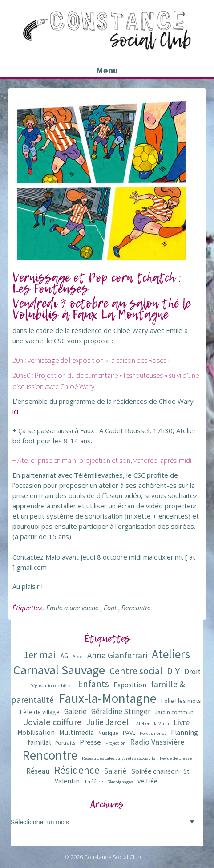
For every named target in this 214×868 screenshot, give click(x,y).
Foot (110, 608)
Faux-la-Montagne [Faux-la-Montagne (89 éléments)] (107, 698)
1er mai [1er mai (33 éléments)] (40, 655)
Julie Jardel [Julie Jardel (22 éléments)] (108, 722)
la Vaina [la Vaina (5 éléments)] (162, 724)
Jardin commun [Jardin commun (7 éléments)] (174, 712)
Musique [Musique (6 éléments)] (108, 733)
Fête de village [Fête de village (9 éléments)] (40, 712)
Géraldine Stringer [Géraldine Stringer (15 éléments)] (121, 711)
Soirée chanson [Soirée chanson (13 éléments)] (155, 771)
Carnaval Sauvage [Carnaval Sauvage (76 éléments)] (59, 670)
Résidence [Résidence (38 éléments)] (77, 770)
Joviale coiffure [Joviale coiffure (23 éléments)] (53, 722)
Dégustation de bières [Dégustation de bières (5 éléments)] (52, 686)
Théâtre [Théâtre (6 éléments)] (94, 781)
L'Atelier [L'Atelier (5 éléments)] (141, 724)
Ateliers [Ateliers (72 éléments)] (171, 654)
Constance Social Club (113, 857)
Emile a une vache (73, 608)
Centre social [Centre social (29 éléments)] (136, 671)
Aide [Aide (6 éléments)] (78, 656)
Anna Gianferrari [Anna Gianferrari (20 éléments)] (117, 655)
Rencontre (136, 608)
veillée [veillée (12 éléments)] (147, 781)
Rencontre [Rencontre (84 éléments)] (50, 755)
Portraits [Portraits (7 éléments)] (65, 743)
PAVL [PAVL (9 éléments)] (129, 733)
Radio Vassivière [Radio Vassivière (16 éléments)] (157, 742)
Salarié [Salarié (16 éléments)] (115, 771)
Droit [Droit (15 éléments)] (192, 672)
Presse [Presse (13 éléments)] (90, 742)
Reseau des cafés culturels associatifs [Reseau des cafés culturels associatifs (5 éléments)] (119, 758)
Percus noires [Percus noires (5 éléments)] (153, 733)
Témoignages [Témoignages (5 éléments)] (120, 782)
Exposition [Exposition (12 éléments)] (130, 685)
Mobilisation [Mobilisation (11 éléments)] (36, 732)
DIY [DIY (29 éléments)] (173, 671)
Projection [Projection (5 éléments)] (115, 743)
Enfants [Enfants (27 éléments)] (93, 684)
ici (15, 411)
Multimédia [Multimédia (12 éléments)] (77, 732)
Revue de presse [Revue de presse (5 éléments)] (176, 758)
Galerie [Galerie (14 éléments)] (75, 711)
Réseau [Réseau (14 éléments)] (38, 771)
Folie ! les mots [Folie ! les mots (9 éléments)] (181, 701)
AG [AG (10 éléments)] (64, 656)
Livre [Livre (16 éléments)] (182, 722)
